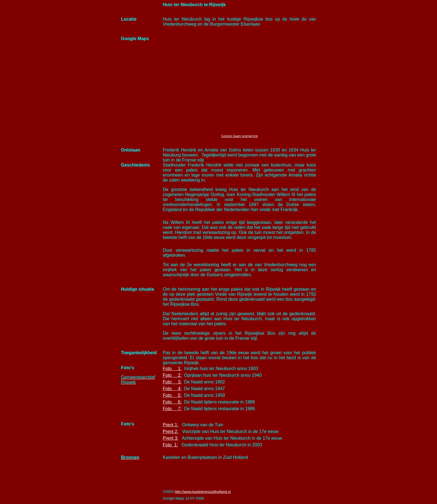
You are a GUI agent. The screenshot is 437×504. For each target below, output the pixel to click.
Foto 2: (172, 375)
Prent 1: (171, 425)
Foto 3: (172, 382)
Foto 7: (172, 409)
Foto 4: (172, 389)
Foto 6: (172, 402)
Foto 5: (172, 395)
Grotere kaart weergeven (239, 136)
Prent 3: (171, 438)
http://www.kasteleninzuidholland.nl (203, 492)
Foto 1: (172, 369)
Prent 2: (171, 431)
